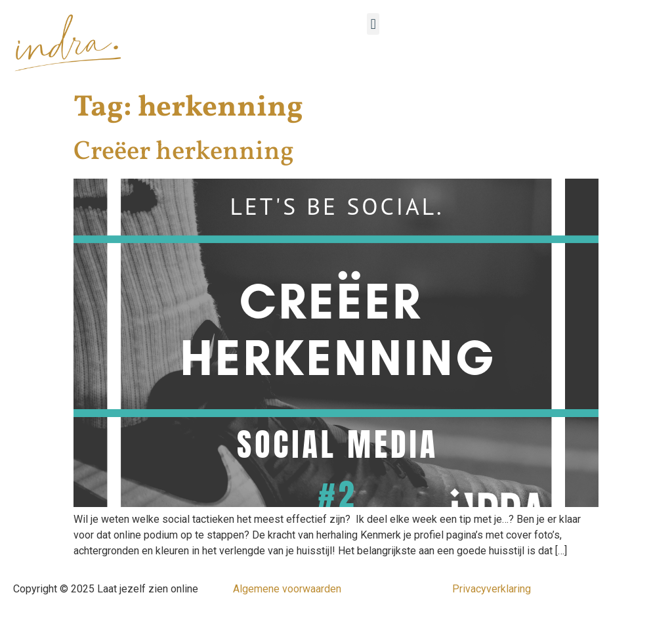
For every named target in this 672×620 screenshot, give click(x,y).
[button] (373, 24)
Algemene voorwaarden (287, 589)
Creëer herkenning (184, 152)
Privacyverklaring (492, 589)
